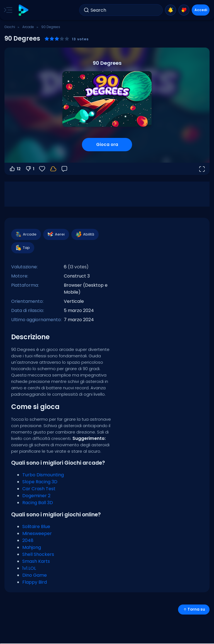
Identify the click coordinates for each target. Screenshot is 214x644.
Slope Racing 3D (40, 482)
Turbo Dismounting (43, 475)
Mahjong (32, 547)
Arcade (28, 27)
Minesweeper (37, 533)
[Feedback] (64, 169)
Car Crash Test (39, 489)
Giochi (10, 27)
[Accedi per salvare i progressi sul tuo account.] (53, 169)
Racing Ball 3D (38, 503)
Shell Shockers (38, 554)
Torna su (194, 609)
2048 (28, 540)
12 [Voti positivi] (15, 169)
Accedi (201, 10)
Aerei (56, 234)
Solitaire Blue (36, 527)
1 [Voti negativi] (30, 169)
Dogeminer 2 (36, 496)
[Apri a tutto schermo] (202, 169)
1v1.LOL (29, 568)
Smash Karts (36, 561)
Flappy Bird (35, 582)
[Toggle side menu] (7, 10)
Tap (22, 248)
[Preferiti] (42, 169)
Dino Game (35, 575)
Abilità (85, 234)
